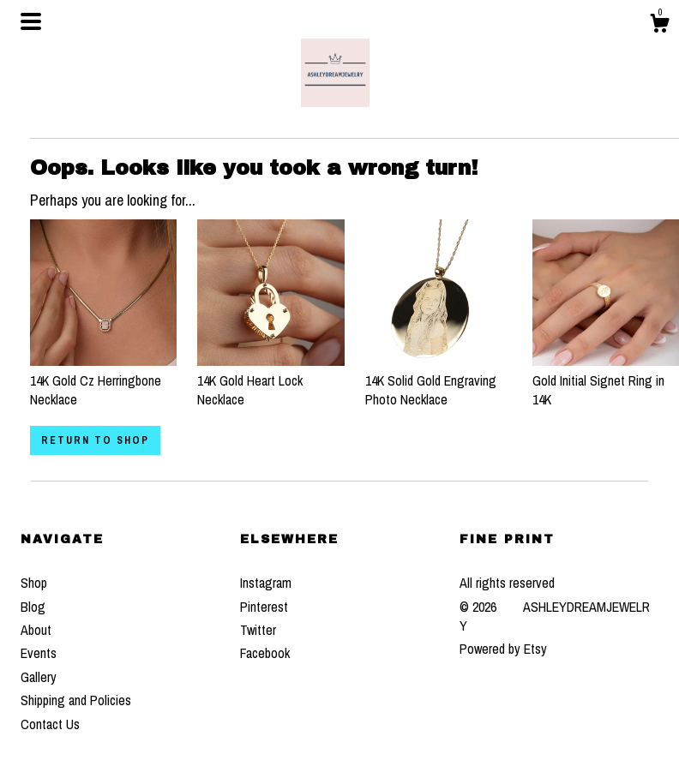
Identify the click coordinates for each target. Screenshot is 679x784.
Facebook (265, 653)
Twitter (258, 630)
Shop (34, 583)
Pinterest (264, 607)
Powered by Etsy (503, 649)
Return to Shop (95, 440)
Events (39, 653)
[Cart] (659, 26)
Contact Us (50, 724)
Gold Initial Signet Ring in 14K (606, 380)
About (36, 630)
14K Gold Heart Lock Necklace (270, 380)
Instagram (266, 583)
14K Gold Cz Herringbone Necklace (103, 380)
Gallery (39, 677)
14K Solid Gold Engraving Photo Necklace (439, 380)
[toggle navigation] (31, 21)
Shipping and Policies (76, 700)
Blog (33, 607)
